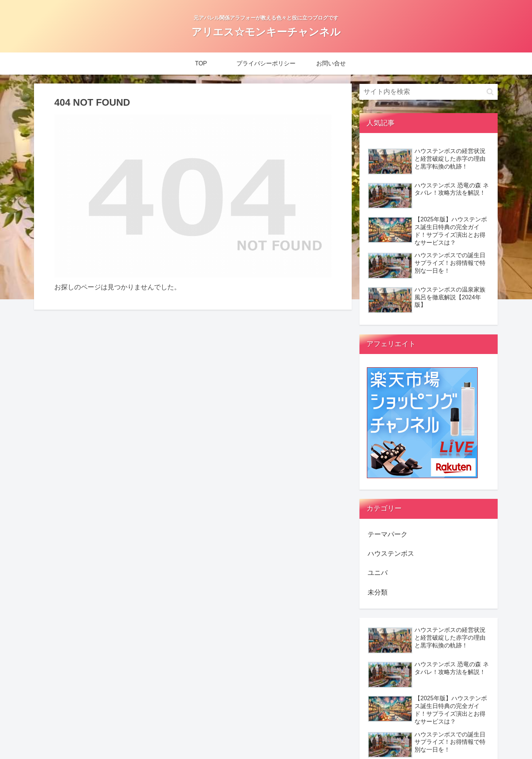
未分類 (378, 592)
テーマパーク (388, 534)
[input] (429, 92)
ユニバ (378, 573)
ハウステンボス (391, 554)
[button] (490, 92)
